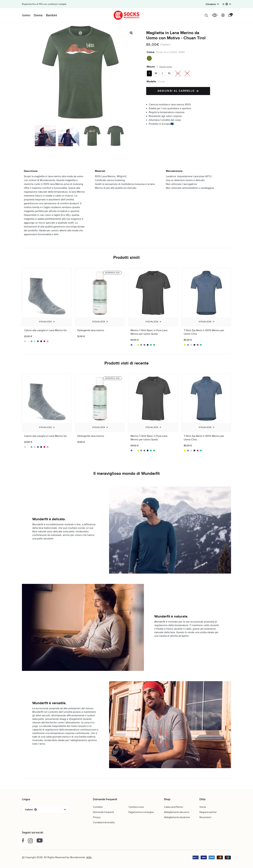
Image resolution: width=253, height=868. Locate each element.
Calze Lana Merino (173, 807)
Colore (151, 52)
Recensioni (205, 817)
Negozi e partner (208, 812)
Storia (203, 807)
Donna (38, 15)
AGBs (89, 858)
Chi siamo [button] (212, 4)
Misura (151, 67)
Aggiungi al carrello (178, 91)
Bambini (51, 15)
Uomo (26, 15)
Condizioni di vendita (104, 822)
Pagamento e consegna (141, 812)
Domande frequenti (103, 812)
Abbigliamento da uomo (177, 812)
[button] (227, 4)
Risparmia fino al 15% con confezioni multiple (44, 4)
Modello (151, 82)
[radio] (149, 58)
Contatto (98, 807)
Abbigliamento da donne (177, 817)
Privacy (97, 817)
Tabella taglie (166, 67)
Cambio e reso (136, 807)
